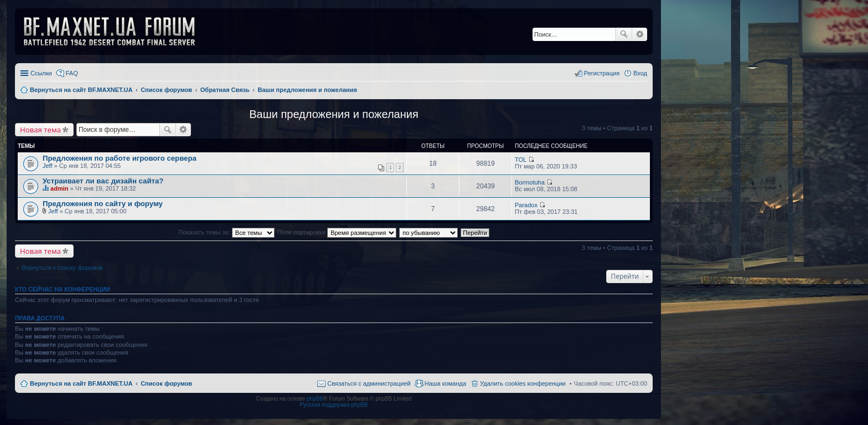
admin (59, 188)
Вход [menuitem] (640, 73)
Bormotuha (530, 182)
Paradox (526, 205)
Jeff (48, 166)
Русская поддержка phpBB (334, 405)
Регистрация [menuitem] (602, 73)
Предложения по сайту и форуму (103, 204)
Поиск (624, 34)
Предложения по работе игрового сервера (120, 158)
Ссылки (41, 73)
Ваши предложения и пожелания (334, 114)
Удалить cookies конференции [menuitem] (523, 383)
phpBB (315, 399)
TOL (521, 160)
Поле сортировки (337, 232)
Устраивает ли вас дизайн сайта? (103, 181)
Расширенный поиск (640, 34)
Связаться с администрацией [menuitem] (369, 383)
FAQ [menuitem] (72, 73)
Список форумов (166, 383)
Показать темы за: (226, 232)
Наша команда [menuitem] (445, 383)
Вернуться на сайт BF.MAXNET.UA (81, 383)
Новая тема (40, 130)
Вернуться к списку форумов (62, 268)
